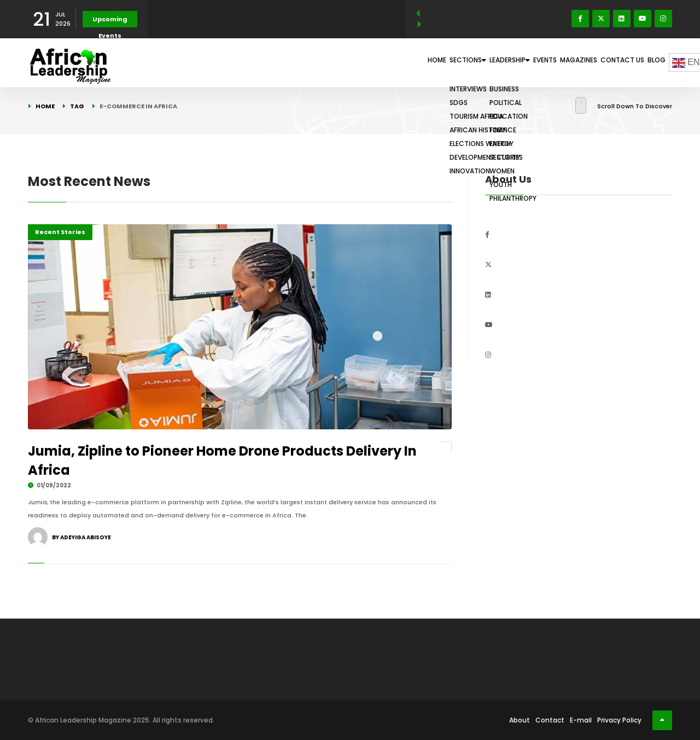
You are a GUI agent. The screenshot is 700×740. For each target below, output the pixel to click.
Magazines (549, 62)
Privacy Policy (619, 720)
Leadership (452, 62)
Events (503, 62)
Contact (550, 720)
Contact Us (605, 62)
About (520, 720)
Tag (77, 106)
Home (346, 62)
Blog (651, 62)
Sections (392, 62)
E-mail (581, 720)
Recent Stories (60, 232)
